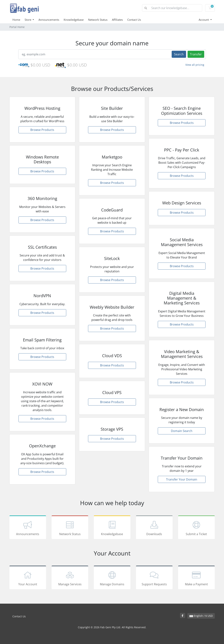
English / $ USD (201, 616)
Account (204, 20)
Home (16, 20)
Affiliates (117, 20)
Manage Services (70, 578)
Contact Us (134, 20)
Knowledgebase (74, 20)
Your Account (28, 578)
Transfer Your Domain (182, 479)
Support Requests (154, 578)
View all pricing (195, 65)
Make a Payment (196, 578)
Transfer (196, 54)
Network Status (98, 20)
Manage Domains (112, 578)
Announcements (49, 20)
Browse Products (42, 130)
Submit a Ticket (196, 528)
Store (28, 20)
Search (179, 54)
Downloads (154, 528)
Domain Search (182, 431)
